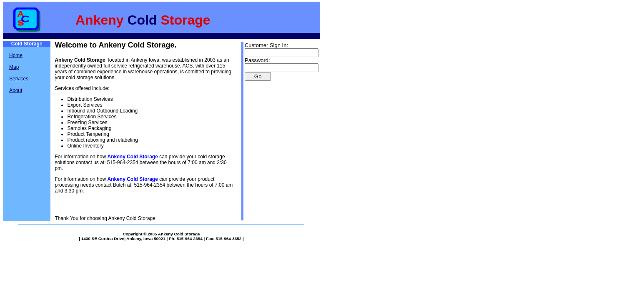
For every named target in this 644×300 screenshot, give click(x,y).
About (16, 90)
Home (16, 55)
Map (14, 67)
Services (19, 79)
